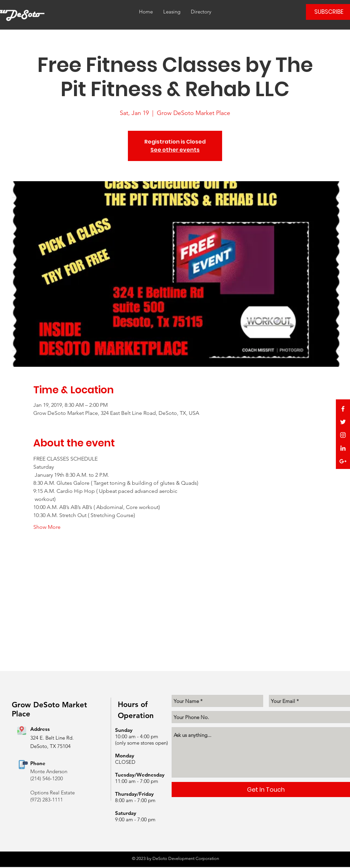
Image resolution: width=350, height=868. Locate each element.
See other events (175, 150)
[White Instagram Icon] (343, 435)
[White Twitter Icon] (343, 422)
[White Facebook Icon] (343, 409)
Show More (47, 527)
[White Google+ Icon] (343, 461)
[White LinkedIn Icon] (343, 448)
